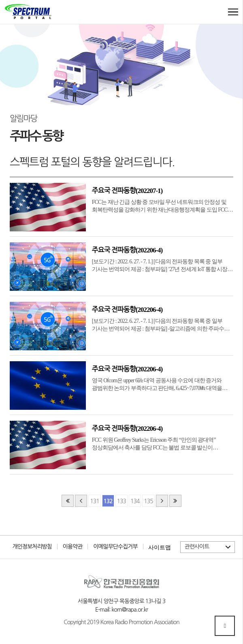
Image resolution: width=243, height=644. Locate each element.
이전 (81, 501)
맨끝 (175, 501)
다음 (162, 501)
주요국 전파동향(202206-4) (127, 250)
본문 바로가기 (5, 0)
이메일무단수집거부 (115, 547)
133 (122, 501)
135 (148, 501)
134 (135, 501)
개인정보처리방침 (32, 547)
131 (94, 501)
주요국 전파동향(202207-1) (127, 191)
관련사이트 (197, 547)
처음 (68, 501)
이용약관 (73, 547)
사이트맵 (160, 547)
